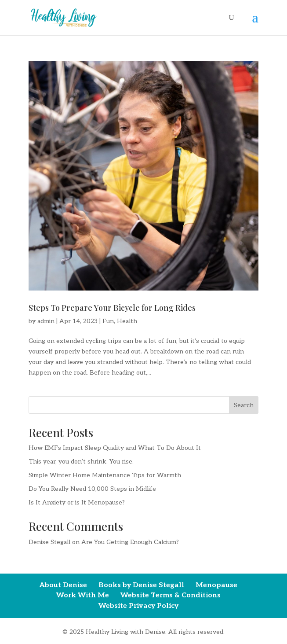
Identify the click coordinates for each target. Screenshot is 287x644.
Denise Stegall (49, 542)
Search (244, 405)
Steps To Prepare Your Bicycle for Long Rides (112, 308)
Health (127, 321)
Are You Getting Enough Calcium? (130, 542)
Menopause (216, 585)
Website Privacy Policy (138, 606)
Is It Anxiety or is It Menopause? (77, 502)
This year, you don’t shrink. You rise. (81, 462)
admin (46, 321)
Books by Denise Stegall (141, 585)
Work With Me (83, 595)
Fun (108, 321)
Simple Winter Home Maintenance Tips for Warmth (105, 475)
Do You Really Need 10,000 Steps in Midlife (92, 489)
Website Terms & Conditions (171, 595)
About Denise (63, 585)
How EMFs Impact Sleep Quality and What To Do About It (115, 448)
